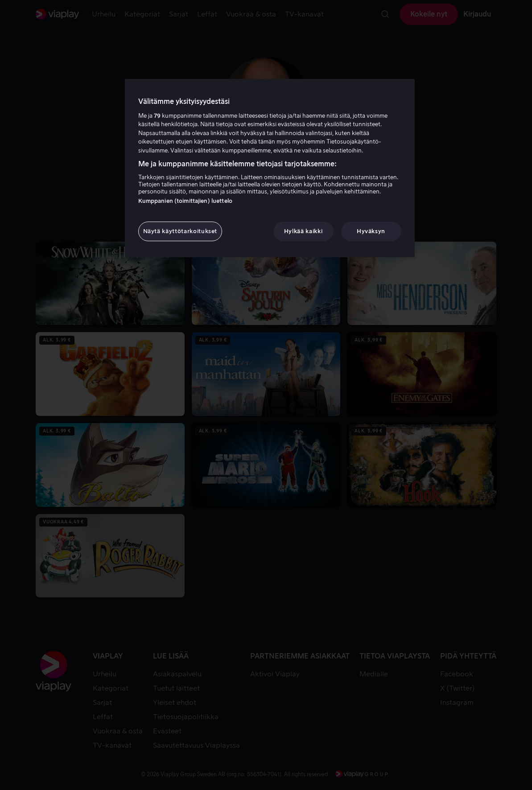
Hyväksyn (371, 231)
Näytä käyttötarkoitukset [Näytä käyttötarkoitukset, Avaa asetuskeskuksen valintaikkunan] (180, 231)
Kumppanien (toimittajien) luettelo (185, 201)
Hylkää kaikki (303, 231)
